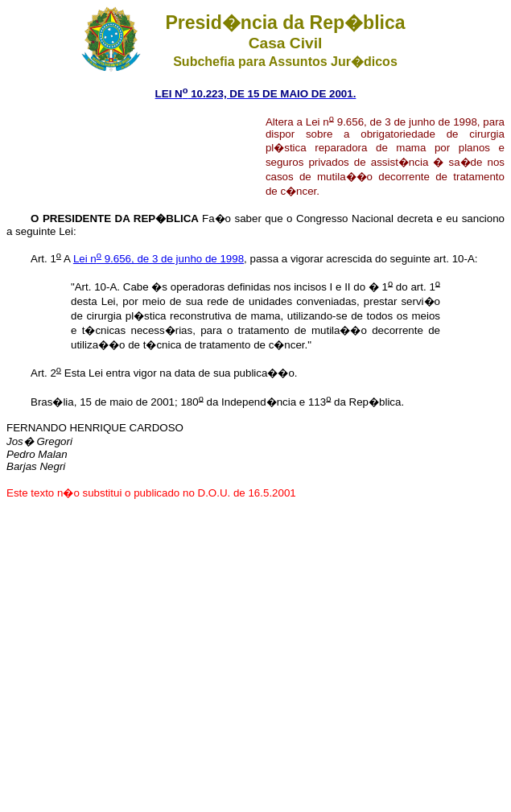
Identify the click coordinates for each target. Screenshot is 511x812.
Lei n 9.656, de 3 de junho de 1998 (159, 259)
